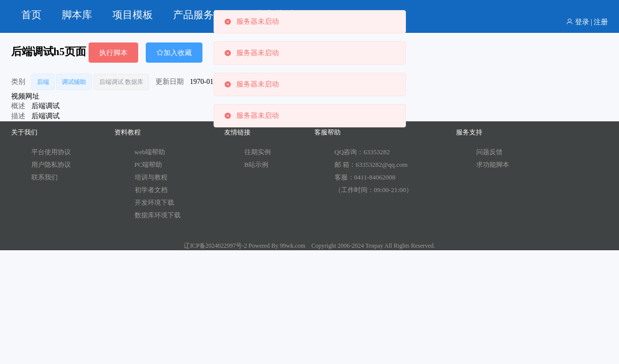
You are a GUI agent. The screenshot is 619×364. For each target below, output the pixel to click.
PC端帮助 (149, 165)
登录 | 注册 (587, 22)
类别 (18, 82)
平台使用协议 (51, 152)
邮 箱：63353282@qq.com (371, 165)
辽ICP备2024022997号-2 (215, 246)
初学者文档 (151, 190)
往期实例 (258, 152)
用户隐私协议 (51, 165)
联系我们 (45, 177)
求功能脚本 (493, 165)
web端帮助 (150, 152)
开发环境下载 (154, 202)
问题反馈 (489, 152)
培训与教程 (151, 177)
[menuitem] (31, 15)
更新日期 (170, 82)
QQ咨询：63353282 (362, 152)
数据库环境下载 (158, 215)
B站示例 (257, 165)
